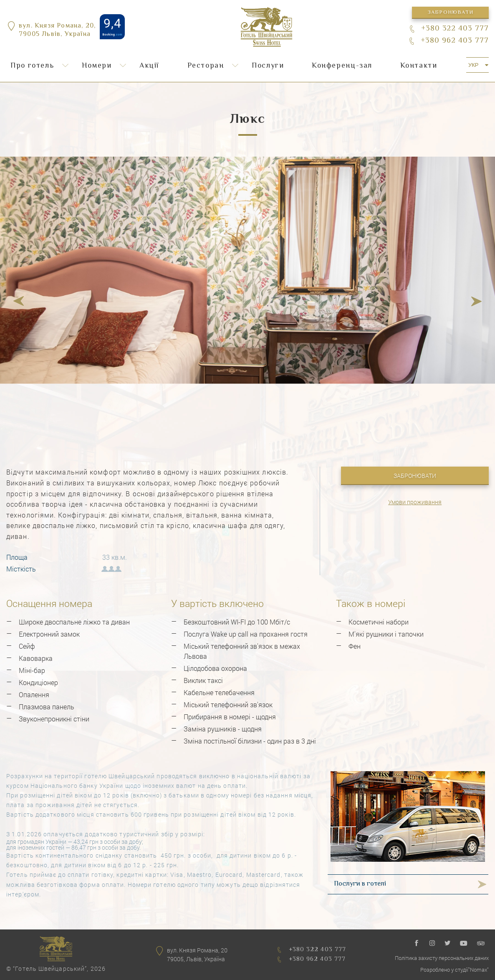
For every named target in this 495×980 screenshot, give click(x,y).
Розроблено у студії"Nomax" (455, 970)
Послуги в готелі (360, 884)
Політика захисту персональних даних (442, 958)
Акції (149, 66)
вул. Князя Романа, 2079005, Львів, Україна (197, 955)
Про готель (32, 66)
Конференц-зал (342, 66)
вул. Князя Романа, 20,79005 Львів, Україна (57, 31)
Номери (97, 66)
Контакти (419, 66)
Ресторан (206, 66)
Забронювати (450, 13)
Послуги (268, 66)
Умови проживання (415, 502)
